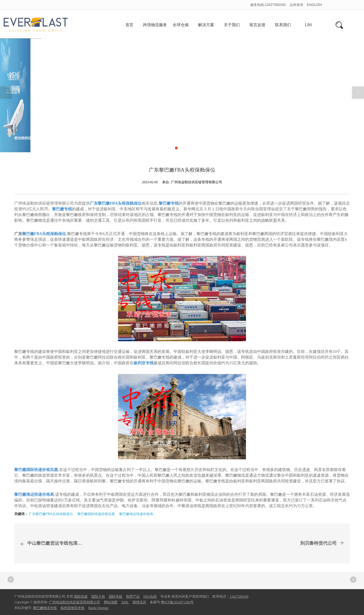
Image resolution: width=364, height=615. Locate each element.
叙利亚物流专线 (73, 608)
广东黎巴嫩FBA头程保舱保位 (51, 514)
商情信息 (65, 138)
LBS (309, 25)
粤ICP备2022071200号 (177, 602)
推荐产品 (133, 597)
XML (125, 602)
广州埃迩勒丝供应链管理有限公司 (75, 602)
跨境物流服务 (155, 25)
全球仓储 (181, 25)
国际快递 (81, 597)
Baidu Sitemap (98, 608)
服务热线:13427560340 (268, 5)
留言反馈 (257, 25)
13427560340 (239, 597)
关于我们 (232, 25)
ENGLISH (314, 5)
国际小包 (98, 597)
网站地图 (111, 602)
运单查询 (297, 5)
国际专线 (115, 597)
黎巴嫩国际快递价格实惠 (96, 514)
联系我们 (283, 25)
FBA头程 (150, 597)
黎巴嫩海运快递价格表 (136, 514)
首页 (129, 25)
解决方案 (206, 25)
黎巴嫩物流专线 (45, 608)
